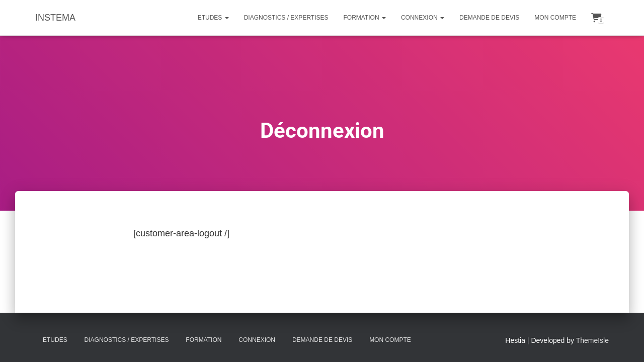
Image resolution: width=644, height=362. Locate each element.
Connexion (423, 18)
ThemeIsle (592, 340)
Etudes (213, 18)
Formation (365, 18)
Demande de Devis (489, 18)
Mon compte (555, 18)
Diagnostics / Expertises (286, 18)
